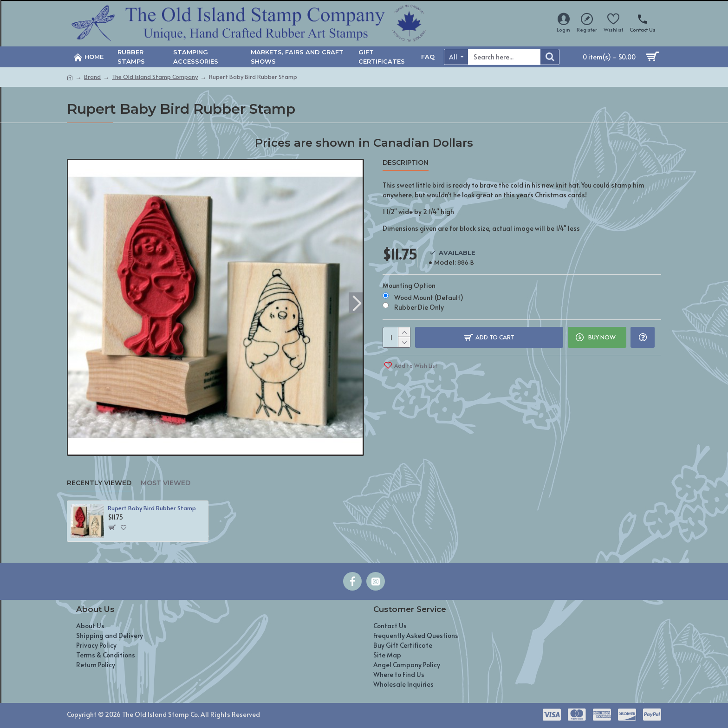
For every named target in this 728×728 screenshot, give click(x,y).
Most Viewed (166, 483)
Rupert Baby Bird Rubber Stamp (152, 508)
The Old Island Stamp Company (155, 77)
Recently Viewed (99, 483)
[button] (357, 302)
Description (406, 163)
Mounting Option (409, 285)
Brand (92, 77)
